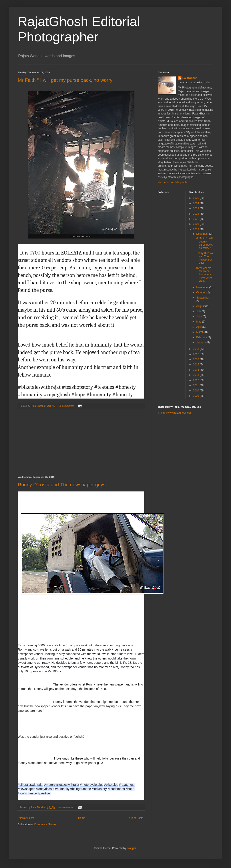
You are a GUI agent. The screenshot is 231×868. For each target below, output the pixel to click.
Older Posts (136, 818)
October (201, 293)
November (203, 287)
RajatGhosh (190, 78)
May (199, 322)
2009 (196, 396)
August (201, 306)
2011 (196, 385)
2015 (196, 365)
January (201, 343)
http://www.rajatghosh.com (177, 413)
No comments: (67, 406)
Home (82, 818)
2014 (196, 370)
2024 (196, 203)
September (203, 298)
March (200, 332)
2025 (196, 198)
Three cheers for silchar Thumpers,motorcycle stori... (204, 275)
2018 (196, 349)
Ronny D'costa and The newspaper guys (62, 485)
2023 (196, 208)
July (199, 311)
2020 (196, 224)
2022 (196, 214)
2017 (196, 354)
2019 (196, 229)
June (199, 317)
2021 (196, 219)
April (199, 327)
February (202, 337)
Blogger (131, 848)
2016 (196, 359)
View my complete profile (172, 182)
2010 (196, 391)
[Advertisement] (81, 443)
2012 (196, 380)
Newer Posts (26, 818)
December (203, 234)
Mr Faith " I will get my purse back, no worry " (67, 80)
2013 (196, 375)
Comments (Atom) (45, 824)
